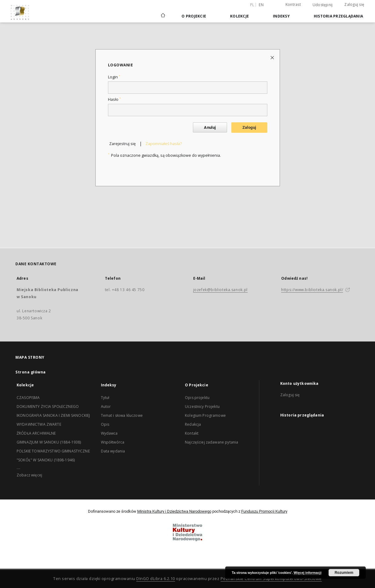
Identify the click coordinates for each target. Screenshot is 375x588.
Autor (106, 406)
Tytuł (105, 398)
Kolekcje (239, 16)
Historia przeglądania (338, 16)
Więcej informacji (308, 573)
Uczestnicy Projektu (202, 406)
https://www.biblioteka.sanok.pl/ (312, 290)
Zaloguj (249, 127)
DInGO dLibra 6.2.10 (156, 579)
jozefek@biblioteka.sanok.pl (220, 290)
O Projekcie (194, 16)
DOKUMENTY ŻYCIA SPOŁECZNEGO (48, 406)
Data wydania (113, 451)
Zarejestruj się (122, 144)
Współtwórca (113, 442)
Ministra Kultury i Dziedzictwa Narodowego (174, 511)
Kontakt (192, 433)
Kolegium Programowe (205, 415)
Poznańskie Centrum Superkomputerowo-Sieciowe (271, 579)
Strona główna (31, 372)
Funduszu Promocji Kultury (264, 511)
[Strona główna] (163, 16)
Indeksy (281, 16)
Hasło (114, 99)
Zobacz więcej (29, 475)
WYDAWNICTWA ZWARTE (39, 424)
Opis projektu (197, 398)
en (261, 5)
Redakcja (193, 424)
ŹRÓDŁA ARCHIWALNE (36, 433)
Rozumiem (344, 573)
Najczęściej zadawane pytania (211, 442)
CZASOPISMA (28, 398)
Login (114, 77)
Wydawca (109, 433)
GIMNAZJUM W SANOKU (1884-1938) (49, 442)
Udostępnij (323, 5)
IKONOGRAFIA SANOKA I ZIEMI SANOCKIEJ (53, 415)
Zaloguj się (354, 4)
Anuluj (210, 127)
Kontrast (293, 4)
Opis (105, 424)
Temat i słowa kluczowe (122, 415)
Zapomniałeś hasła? (164, 144)
